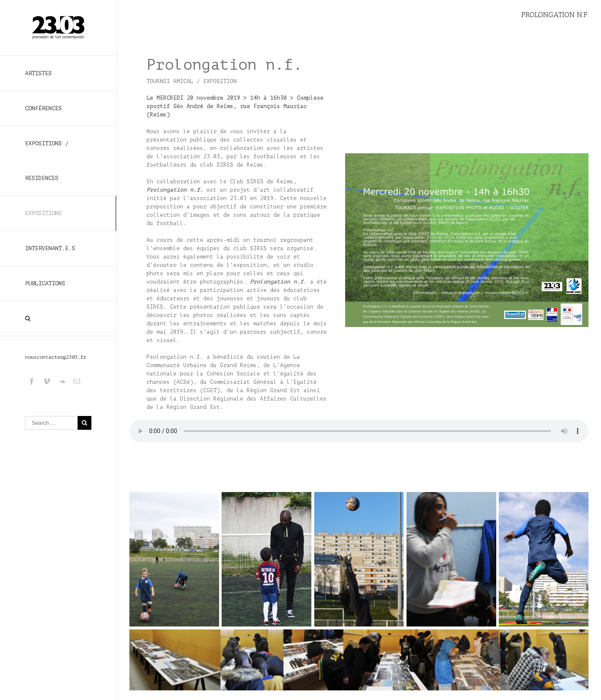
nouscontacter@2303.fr (56, 357)
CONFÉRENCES (43, 108)
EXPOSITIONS (43, 213)
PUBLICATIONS (45, 283)
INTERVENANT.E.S (50, 248)
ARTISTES (38, 73)
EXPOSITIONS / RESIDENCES (47, 161)
